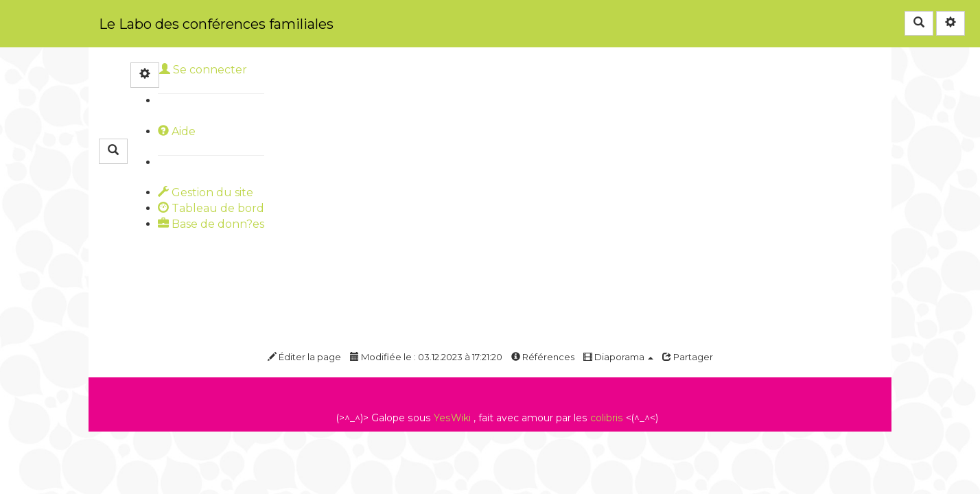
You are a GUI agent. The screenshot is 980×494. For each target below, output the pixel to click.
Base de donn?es (211, 224)
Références (543, 357)
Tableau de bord (211, 208)
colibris (607, 418)
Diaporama (618, 357)
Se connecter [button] (203, 70)
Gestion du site (206, 192)
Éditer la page (304, 357)
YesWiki (452, 418)
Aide (177, 131)
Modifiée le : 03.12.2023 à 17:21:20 (426, 357)
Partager (688, 357)
